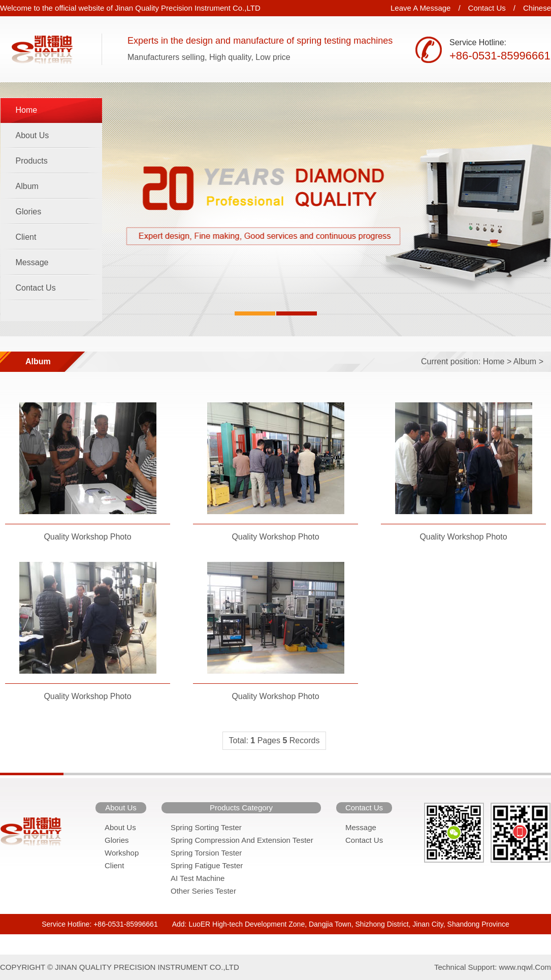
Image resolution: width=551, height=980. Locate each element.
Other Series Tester (203, 891)
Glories (29, 212)
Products (32, 161)
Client (26, 237)
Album (27, 186)
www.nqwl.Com (525, 967)
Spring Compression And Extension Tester (242, 840)
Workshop (122, 853)
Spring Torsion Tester (206, 853)
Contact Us (487, 8)
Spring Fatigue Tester (207, 865)
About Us (33, 135)
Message (32, 262)
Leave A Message (420, 8)
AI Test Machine (198, 878)
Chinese (537, 8)
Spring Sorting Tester (206, 827)
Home (27, 110)
